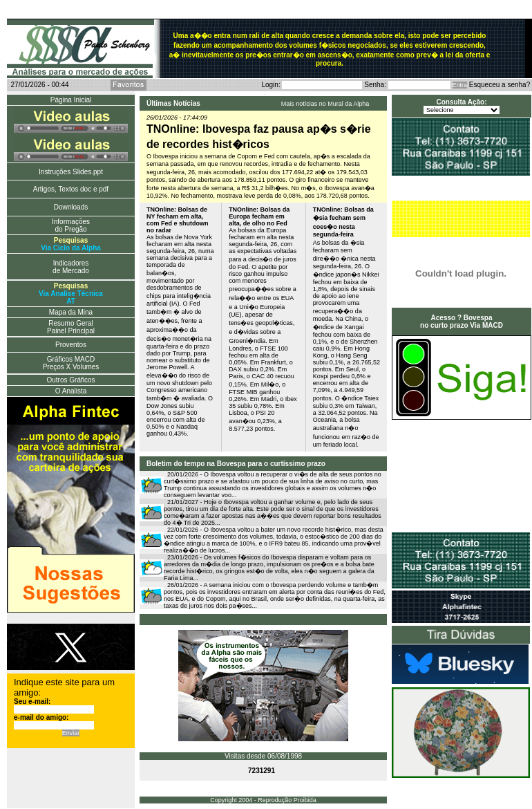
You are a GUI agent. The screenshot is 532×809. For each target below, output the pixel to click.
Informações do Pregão (71, 225)
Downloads (71, 207)
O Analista (71, 391)
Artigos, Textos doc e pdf (71, 189)
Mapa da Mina (71, 312)
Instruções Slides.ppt (71, 172)
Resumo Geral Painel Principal (71, 327)
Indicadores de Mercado (71, 267)
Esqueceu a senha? (500, 85)
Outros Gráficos (70, 380)
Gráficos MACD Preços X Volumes (71, 363)
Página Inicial (71, 100)
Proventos (71, 345)
